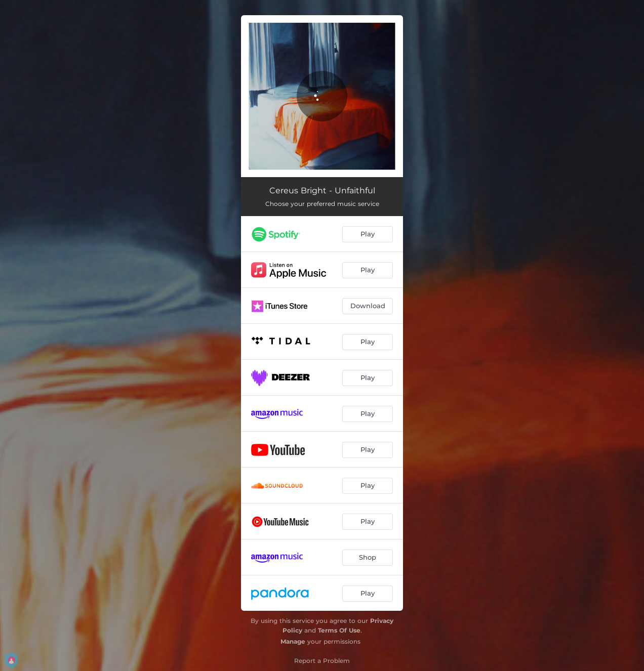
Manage (293, 641)
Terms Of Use (339, 630)
